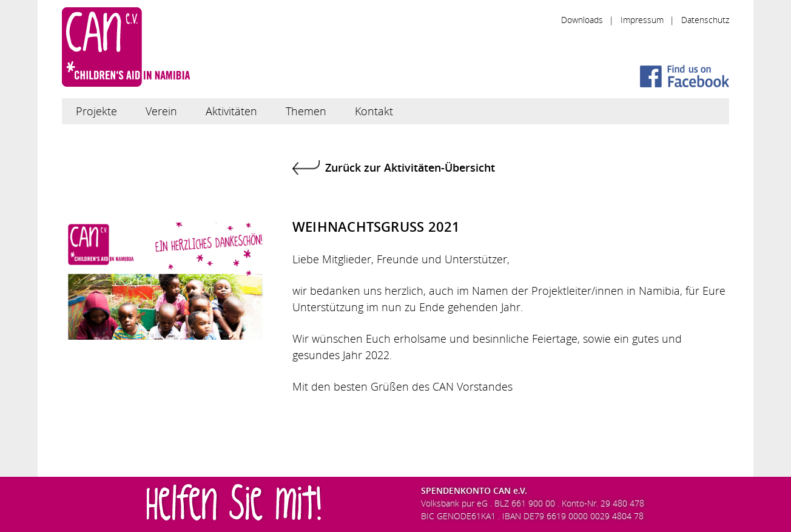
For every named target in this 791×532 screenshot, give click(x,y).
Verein (161, 111)
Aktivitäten (231, 111)
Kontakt (374, 111)
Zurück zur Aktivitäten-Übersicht (410, 167)
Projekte (96, 111)
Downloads (582, 20)
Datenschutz (705, 20)
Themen (306, 111)
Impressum (642, 20)
